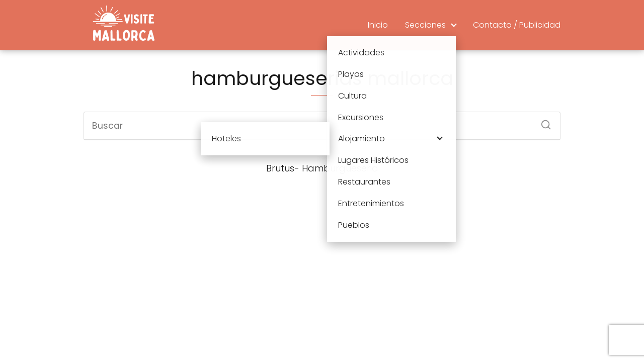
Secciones (425, 25)
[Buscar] (542, 122)
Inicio (378, 25)
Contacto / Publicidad (517, 25)
